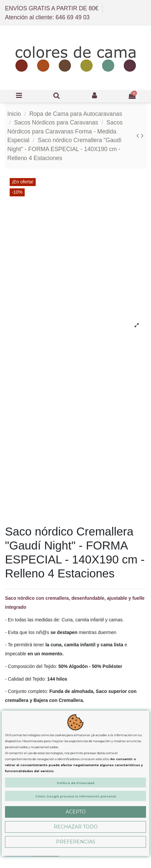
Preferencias (76, 842)
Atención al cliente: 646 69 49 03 (47, 17)
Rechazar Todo (76, 827)
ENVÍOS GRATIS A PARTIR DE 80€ (52, 8)
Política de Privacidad (76, 783)
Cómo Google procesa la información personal (76, 796)
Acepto (76, 812)
